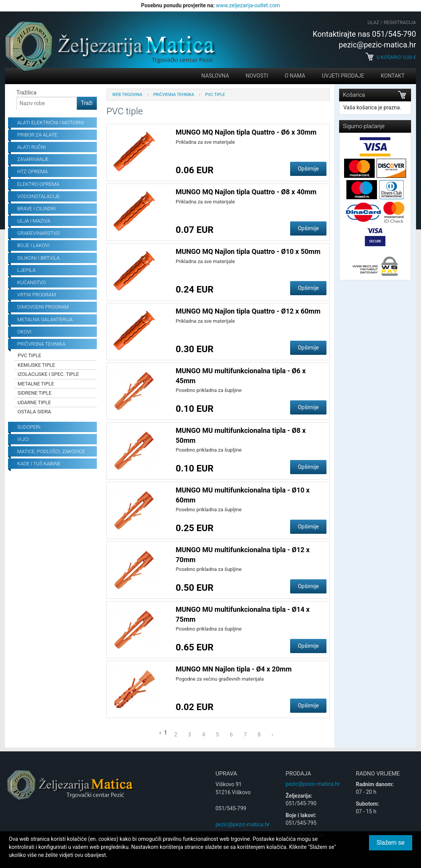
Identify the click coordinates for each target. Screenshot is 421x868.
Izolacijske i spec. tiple (48, 374)
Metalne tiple (36, 384)
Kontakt (393, 76)
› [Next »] (273, 735)
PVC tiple (29, 355)
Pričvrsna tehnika (174, 95)
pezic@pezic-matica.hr (242, 824)
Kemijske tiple (36, 365)
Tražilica (26, 93)
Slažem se (391, 843)
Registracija (400, 22)
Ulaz (373, 22)
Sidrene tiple (35, 393)
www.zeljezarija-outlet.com (248, 5)
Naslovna (215, 76)
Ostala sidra (34, 412)
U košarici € (391, 57)
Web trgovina (127, 95)
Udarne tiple (34, 402)
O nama (295, 76)
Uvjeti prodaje (343, 76)
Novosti (257, 76)
